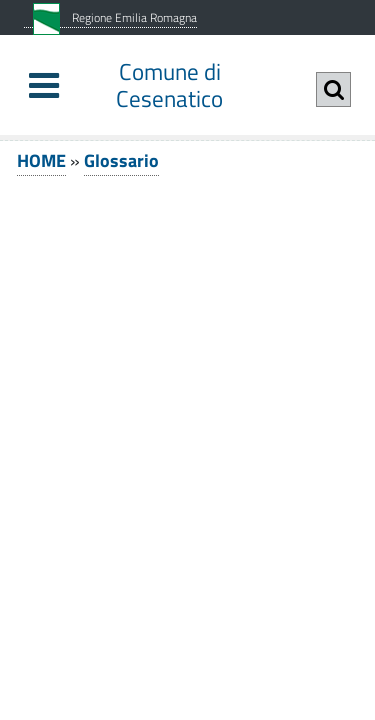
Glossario (121, 160)
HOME (41, 160)
